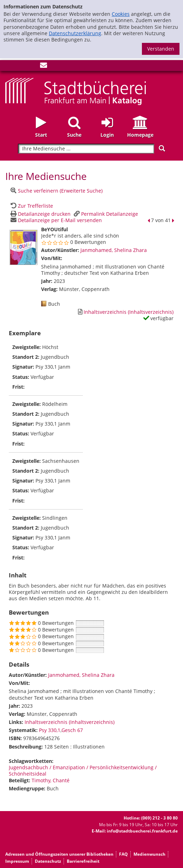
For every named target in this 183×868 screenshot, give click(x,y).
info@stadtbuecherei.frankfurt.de (142, 831)
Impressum (17, 861)
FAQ (123, 854)
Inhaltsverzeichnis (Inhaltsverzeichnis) (70, 722)
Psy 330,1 (50, 730)
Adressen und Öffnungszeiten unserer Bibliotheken (59, 854)
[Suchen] (162, 148)
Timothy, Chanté (51, 780)
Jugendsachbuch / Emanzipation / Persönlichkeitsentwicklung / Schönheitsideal (83, 770)
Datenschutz (48, 861)
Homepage (140, 135)
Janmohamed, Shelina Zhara (114, 250)
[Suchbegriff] (86, 149)
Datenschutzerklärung (75, 33)
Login (107, 135)
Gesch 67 (72, 730)
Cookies (121, 14)
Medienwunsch (149, 854)
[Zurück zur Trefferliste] (31, 206)
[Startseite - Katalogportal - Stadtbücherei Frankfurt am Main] (76, 91)
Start (41, 135)
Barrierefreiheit (83, 861)
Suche (74, 135)
